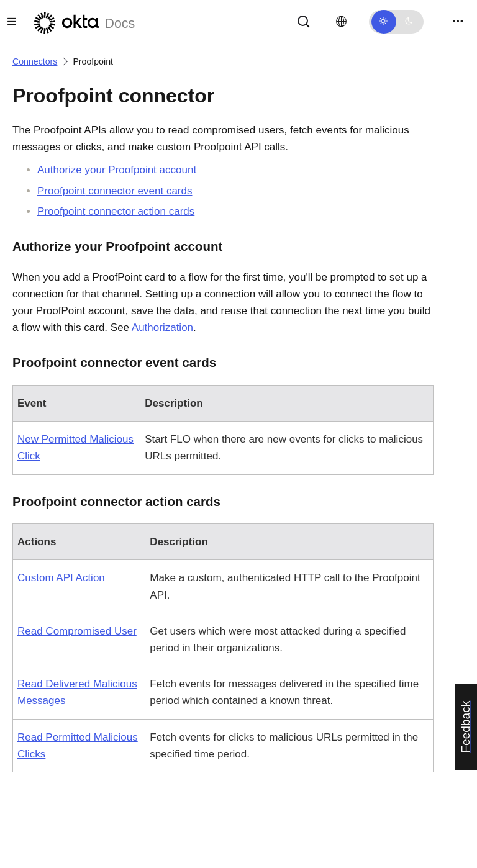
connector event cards (115, 191)
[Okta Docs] (83, 21)
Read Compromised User (77, 631)
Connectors (35, 61)
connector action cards (116, 211)
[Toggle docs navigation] (12, 21)
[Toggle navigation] (458, 21)
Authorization (162, 328)
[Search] (304, 21)
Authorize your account (117, 170)
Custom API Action (61, 578)
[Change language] (341, 22)
